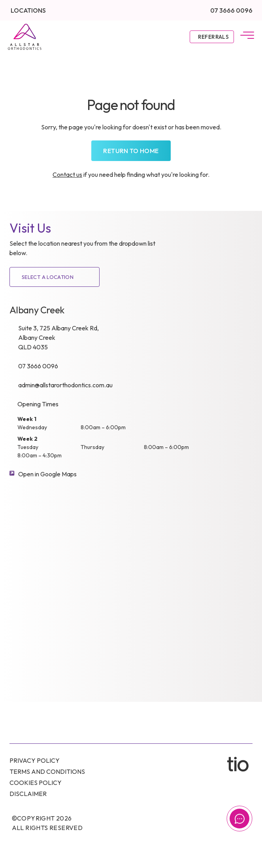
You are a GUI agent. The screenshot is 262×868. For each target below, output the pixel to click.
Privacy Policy (35, 760)
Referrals (213, 37)
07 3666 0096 (231, 10)
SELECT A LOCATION (48, 277)
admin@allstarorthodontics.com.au (65, 385)
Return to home (131, 151)
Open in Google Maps (47, 474)
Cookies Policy (36, 783)
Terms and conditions (47, 771)
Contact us (67, 174)
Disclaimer (28, 794)
